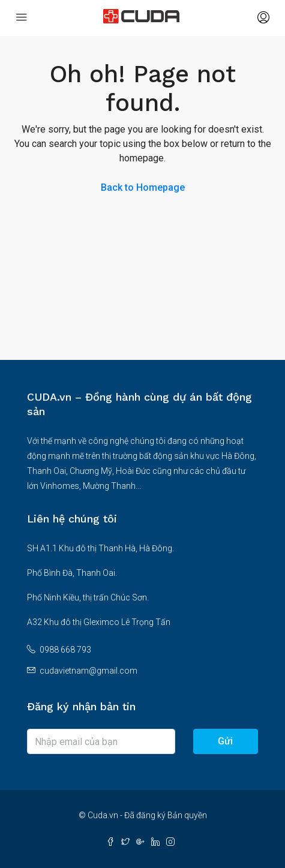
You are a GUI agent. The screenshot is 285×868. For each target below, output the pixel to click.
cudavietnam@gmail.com (88, 671)
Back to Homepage (143, 187)
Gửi (225, 741)
